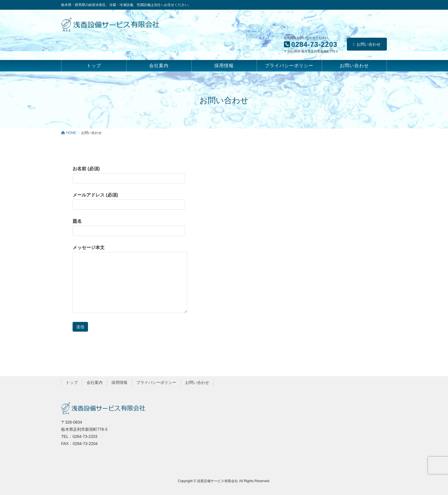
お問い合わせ (367, 44)
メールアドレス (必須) (129, 201)
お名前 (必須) (129, 175)
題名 (129, 227)
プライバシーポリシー (156, 382)
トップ (72, 382)
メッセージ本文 (130, 279)
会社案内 (95, 382)
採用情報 (119, 382)
